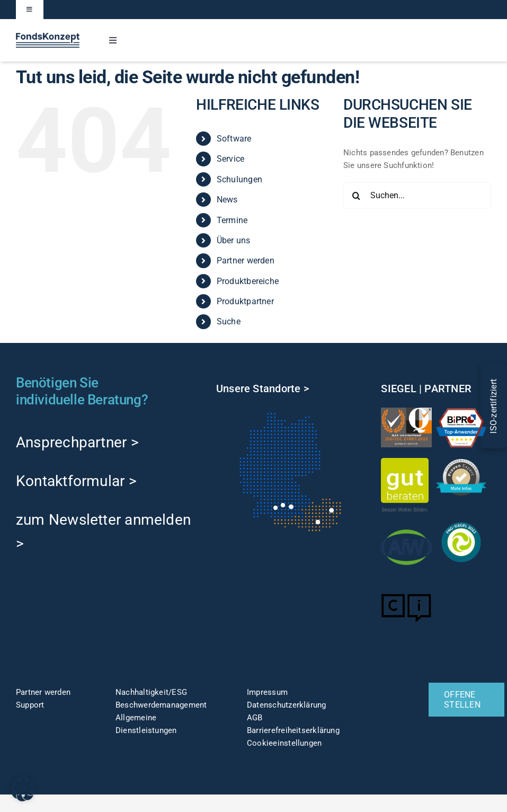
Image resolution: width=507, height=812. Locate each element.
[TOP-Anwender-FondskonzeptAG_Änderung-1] (461, 411)
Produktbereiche (248, 281)
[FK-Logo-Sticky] (48, 37)
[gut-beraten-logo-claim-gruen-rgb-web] (405, 462)
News (227, 200)
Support (30, 705)
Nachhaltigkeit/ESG (151, 692)
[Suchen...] (417, 196)
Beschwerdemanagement (161, 705)
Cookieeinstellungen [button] (284, 743)
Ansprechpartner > (77, 442)
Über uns (234, 240)
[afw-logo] (406, 526)
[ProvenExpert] (461, 463)
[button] (23, 789)
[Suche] (357, 196)
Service (231, 159)
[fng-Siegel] (461, 520)
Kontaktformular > (76, 481)
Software (234, 139)
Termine (232, 220)
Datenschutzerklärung (287, 705)
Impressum (267, 692)
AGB (255, 718)
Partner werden (246, 261)
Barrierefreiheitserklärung (293, 730)
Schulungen (239, 179)
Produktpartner (245, 301)
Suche (229, 321)
